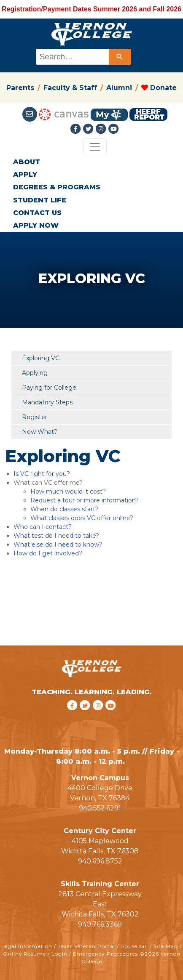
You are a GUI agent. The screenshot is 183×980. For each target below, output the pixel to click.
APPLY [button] (25, 174)
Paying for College (49, 388)
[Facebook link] (77, 129)
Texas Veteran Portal (86, 946)
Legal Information (27, 946)
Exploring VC (41, 358)
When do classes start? (65, 509)
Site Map (166, 946)
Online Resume (24, 954)
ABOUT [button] (27, 162)
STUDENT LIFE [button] (40, 200)
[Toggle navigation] (95, 147)
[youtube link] (114, 129)
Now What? (40, 432)
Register (35, 417)
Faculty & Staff (70, 88)
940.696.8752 (100, 861)
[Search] (120, 57)
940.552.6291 (100, 808)
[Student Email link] (31, 114)
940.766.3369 (100, 924)
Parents (20, 88)
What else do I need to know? (58, 544)
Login (59, 954)
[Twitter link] (89, 129)
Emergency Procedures (105, 954)
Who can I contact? (43, 527)
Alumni (119, 88)
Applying (35, 373)
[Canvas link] (64, 114)
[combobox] (83, 57)
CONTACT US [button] (37, 213)
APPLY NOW (36, 225)
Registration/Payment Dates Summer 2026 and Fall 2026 (91, 9)
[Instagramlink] (102, 129)
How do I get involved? (48, 553)
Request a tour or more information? (85, 500)
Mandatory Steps (47, 402)
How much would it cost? (68, 491)
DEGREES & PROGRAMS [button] (57, 187)
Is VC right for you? (42, 474)
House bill (134, 946)
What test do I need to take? (56, 536)
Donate (159, 88)
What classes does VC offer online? (82, 518)
